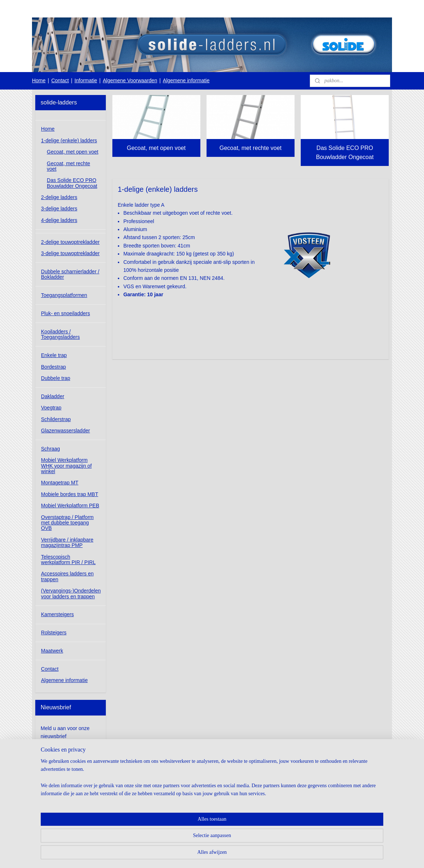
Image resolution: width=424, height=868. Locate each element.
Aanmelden (59, 753)
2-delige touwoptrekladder (70, 242)
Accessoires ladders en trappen (67, 576)
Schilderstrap (56, 419)
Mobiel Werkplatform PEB (70, 506)
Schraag (51, 449)
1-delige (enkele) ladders (69, 140)
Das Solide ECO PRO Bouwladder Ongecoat (345, 153)
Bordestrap (53, 367)
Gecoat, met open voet (156, 148)
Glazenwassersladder (66, 431)
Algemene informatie (186, 80)
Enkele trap (54, 355)
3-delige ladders (59, 209)
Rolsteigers (54, 633)
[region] (164, 839)
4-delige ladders (59, 220)
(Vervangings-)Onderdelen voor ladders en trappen (71, 593)
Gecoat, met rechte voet (251, 148)
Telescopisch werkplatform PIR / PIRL (68, 560)
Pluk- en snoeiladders (66, 313)
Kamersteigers (57, 614)
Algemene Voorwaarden (130, 80)
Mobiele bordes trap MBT (70, 494)
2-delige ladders (59, 197)
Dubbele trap (56, 378)
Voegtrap (51, 408)
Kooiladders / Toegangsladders (61, 334)
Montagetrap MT (60, 483)
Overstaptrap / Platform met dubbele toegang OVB (67, 523)
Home (39, 80)
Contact (60, 80)
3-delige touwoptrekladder (70, 253)
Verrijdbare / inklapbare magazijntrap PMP (67, 542)
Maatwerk (52, 651)
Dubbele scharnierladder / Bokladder (70, 274)
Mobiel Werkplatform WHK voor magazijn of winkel (66, 466)
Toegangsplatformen (64, 295)
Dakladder (53, 396)
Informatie (86, 80)
